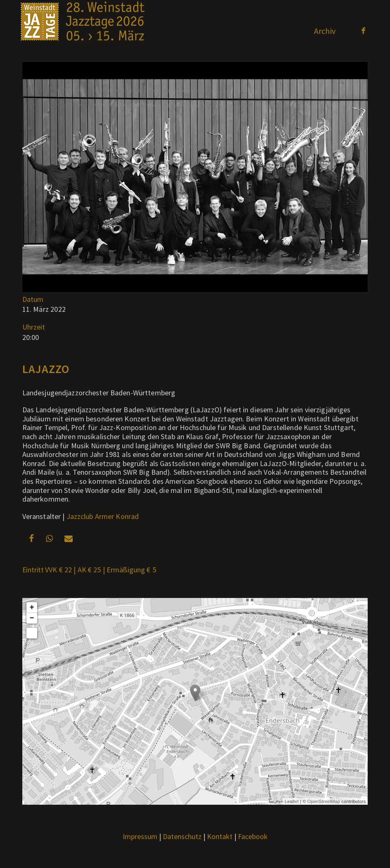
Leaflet (292, 801)
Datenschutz (182, 836)
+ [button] (32, 607)
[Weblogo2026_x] (83, 31)
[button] (32, 538)
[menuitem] (325, 31)
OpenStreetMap (324, 801)
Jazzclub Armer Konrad (103, 516)
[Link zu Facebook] (363, 31)
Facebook (253, 836)
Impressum (140, 836)
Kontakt (220, 836)
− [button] (32, 618)
